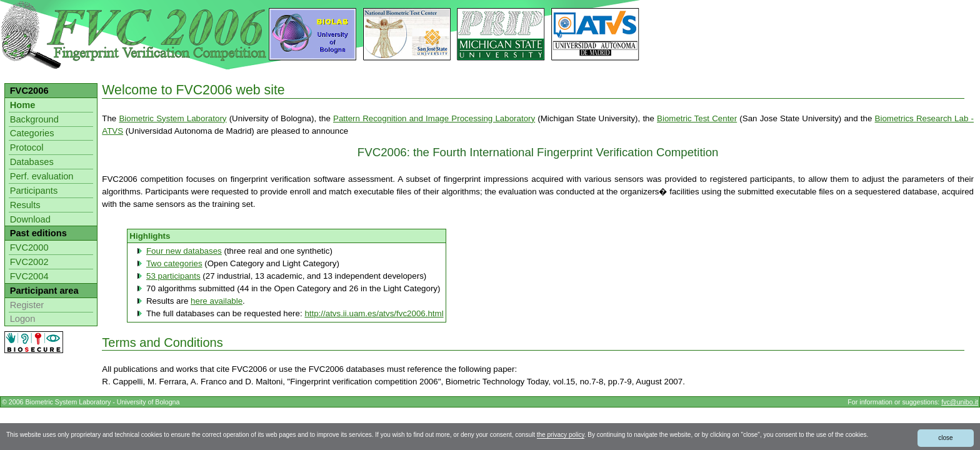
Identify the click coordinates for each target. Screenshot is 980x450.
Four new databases (184, 251)
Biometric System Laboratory (172, 118)
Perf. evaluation (42, 176)
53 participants (173, 276)
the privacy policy (561, 435)
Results (25, 205)
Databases (32, 162)
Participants (34, 191)
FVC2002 (29, 262)
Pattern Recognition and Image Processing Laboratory (434, 118)
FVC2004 (29, 276)
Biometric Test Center (697, 118)
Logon (23, 319)
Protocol (27, 147)
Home (23, 105)
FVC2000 (29, 247)
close (945, 438)
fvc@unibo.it (960, 402)
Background (34, 119)
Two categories (174, 263)
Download (30, 219)
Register (27, 305)
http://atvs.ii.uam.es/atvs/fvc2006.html (374, 313)
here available (217, 301)
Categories (32, 133)
